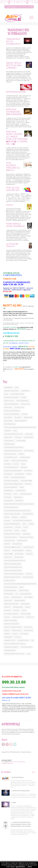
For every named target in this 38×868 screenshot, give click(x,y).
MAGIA (17, 531)
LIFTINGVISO (8, 527)
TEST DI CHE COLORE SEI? (13, 189)
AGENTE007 (25, 391)
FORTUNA (8, 494)
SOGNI (24, 610)
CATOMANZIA (29, 451)
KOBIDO (23, 517)
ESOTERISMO (20, 474)
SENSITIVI (7, 607)
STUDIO (7, 617)
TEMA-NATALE (17, 630)
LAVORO (7, 521)
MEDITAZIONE (22, 541)
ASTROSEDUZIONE (16, 92)
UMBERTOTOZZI (10, 640)
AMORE (24, 397)
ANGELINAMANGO (22, 401)
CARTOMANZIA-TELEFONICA (14, 447)
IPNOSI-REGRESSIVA (11, 507)
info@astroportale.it (7, 763)
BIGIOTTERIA (8, 421)
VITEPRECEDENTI (10, 650)
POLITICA (29, 574)
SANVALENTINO (16, 597)
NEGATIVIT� (8, 554)
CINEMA (21, 454)
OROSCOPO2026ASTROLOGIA (15, 561)
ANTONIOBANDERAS (11, 404)
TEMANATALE (28, 630)
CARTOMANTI (21, 441)
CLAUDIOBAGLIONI (11, 457)
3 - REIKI (13, 803)
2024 (17, 387)
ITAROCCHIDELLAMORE (12, 514)
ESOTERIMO (8, 474)
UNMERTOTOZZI (23, 640)
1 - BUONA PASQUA (17, 777)
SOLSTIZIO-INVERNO (11, 614)
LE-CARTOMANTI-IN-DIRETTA (22, 521)
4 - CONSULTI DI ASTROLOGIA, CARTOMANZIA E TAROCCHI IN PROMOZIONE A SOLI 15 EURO (21, 824)
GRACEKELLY (18, 497)
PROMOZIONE (28, 577)
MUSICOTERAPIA (18, 550)
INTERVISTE (19, 501)
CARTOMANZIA (9, 444)
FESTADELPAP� (26, 481)
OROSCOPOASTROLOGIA (13, 567)
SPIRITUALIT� (25, 614)
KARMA (7, 517)
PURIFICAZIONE (9, 580)
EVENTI (29, 474)
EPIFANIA (24, 467)
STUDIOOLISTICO (18, 617)
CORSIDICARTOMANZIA (19, 461)
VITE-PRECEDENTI (26, 647)
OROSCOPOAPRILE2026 (12, 564)
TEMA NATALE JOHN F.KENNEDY (15, 225)
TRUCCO (18, 637)
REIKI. (21, 587)
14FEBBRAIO (8, 387)
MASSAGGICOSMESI (26, 537)
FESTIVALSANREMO (11, 487)
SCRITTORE (8, 600)
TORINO (7, 634)
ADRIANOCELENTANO (12, 391)
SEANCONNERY (20, 600)
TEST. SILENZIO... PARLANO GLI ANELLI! (13, 167)
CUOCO (16, 464)
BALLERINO (8, 417)
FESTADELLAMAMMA (11, 481)
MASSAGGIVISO (10, 541)
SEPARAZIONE (18, 607)
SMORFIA (7, 610)
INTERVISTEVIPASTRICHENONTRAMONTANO (19, 504)
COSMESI (7, 464)
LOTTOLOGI (8, 531)
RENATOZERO (24, 590)
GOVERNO (8, 497)
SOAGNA (16, 610)
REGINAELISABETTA (11, 587)
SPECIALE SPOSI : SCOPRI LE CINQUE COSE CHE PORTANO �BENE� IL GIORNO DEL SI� (17, 138)
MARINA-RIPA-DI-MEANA (12, 534)
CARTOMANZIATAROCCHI (13, 451)
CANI (15, 431)
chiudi (30, 867)
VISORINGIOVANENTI (11, 647)
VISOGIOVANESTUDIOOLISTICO (15, 644)
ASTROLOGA (25, 404)
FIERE (22, 487)
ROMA (6, 597)
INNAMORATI (9, 501)
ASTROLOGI (8, 407)
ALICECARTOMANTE (17, 394)
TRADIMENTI (8, 637)
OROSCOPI (8, 557)
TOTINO (15, 634)
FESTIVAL (28, 484)
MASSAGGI (26, 534)
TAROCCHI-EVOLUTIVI (12, 624)
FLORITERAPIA (21, 491)
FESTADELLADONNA (18, 477)
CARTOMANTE (9, 441)
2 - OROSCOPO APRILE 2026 (20, 791)
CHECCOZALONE (10, 454)
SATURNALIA (28, 597)
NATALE (29, 550)
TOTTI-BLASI (24, 634)
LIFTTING (18, 527)
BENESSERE (28, 417)
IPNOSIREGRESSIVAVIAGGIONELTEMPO (17, 511)
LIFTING (31, 524)
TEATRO (7, 630)
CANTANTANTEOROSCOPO (13, 434)
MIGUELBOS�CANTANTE (13, 547)
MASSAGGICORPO (10, 537)
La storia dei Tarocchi (12, 245)
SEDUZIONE (25, 604)
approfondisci (20, 867)
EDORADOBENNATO (11, 467)
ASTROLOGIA (19, 407)
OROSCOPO (19, 557)
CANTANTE (29, 434)
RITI (17, 594)
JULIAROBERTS (28, 514)
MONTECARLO (28, 547)
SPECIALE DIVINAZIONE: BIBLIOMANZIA (13, 112)
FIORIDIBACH (9, 491)
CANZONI (18, 437)
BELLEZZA (18, 417)
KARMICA (15, 517)
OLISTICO (29, 554)
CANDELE (7, 431)
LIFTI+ (24, 524)
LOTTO (26, 527)
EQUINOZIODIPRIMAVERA (13, 471)
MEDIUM (7, 544)
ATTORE (25, 414)
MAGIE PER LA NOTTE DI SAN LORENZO (13, 65)
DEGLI (23, 464)
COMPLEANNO (25, 457)
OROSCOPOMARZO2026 (13, 571)
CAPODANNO (28, 437)
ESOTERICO (28, 471)
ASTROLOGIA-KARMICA (12, 411)
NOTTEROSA (19, 554)
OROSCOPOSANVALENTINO (14, 574)
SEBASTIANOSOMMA (11, 604)
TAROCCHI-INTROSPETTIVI (13, 627)
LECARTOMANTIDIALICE (12, 524)
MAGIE (24, 531)
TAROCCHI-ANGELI (10, 620)
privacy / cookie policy (19, 762)
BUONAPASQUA (10, 424)
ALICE (6, 394)
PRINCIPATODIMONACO (12, 577)
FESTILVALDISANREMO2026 (13, 484)
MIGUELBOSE (17, 544)
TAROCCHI (30, 617)
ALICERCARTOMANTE (11, 397)
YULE (29, 654)
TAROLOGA (28, 627)
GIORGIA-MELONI (25, 494)
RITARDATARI (9, 594)
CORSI (6, 461)
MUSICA (7, 550)
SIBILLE (28, 607)
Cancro (9, 205)
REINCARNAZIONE (10, 590)
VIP (32, 640)
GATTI (15, 494)
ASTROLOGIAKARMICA (12, 414)
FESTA (6, 477)
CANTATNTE (8, 437)
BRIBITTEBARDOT (21, 421)
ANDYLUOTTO (9, 401)
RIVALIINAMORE (26, 594)
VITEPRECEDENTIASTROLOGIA (14, 654)
